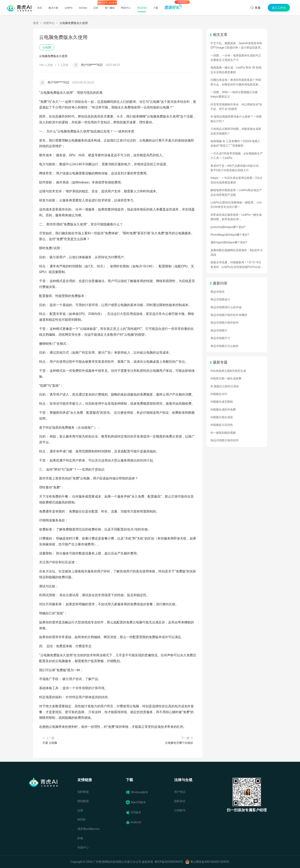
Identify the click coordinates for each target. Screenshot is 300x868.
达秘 (80, 810)
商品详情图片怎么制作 (225, 346)
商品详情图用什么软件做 (226, 307)
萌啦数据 (83, 801)
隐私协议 (180, 801)
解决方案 (53, 8)
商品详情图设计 (220, 299)
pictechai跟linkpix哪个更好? (228, 227)
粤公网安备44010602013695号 (210, 862)
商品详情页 (218, 292)
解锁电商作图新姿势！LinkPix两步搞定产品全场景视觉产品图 (236, 192)
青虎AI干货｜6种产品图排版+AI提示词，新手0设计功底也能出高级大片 (236, 168)
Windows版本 (137, 792)
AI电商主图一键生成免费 (226, 378)
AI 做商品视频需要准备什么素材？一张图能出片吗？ (236, 119)
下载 (156, 8)
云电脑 (47, 47)
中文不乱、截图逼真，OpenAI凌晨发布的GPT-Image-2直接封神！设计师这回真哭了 (236, 46)
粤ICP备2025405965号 (169, 862)
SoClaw (83, 8)
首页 (40, 8)
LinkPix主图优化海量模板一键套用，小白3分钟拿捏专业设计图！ (236, 205)
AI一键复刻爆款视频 (223, 433)
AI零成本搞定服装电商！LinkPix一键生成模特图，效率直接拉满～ (236, 217)
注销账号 (180, 810)
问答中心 (49, 23)
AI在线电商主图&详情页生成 (228, 371)
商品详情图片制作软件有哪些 (229, 315)
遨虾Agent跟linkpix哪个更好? (229, 242)
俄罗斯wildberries (89, 829)
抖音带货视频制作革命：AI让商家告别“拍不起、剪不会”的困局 (236, 107)
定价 (96, 8)
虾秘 (80, 838)
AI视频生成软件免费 (223, 410)
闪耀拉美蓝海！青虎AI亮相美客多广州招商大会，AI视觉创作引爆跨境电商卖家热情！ (236, 82)
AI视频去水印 (219, 394)
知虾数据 (83, 792)
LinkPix (69, 8)
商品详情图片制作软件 (225, 323)
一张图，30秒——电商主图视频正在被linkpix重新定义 (234, 94)
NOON (81, 820)
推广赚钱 (110, 8)
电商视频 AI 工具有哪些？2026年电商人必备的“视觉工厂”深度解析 (235, 143)
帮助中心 (126, 8)
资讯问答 (142, 8)
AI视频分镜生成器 (222, 417)
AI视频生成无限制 (222, 402)
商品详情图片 (219, 330)
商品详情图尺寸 (220, 338)
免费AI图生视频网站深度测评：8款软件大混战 (237, 252)
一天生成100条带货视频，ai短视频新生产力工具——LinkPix (237, 156)
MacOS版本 (136, 802)
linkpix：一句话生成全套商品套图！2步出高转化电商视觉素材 (236, 180)
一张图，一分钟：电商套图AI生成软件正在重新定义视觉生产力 (236, 58)
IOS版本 (133, 812)
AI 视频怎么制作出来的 (225, 386)
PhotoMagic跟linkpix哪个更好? (230, 235)
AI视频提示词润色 (222, 425)
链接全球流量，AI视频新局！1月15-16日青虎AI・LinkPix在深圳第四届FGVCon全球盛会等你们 (236, 265)
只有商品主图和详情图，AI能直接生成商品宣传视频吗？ (236, 131)
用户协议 (180, 792)
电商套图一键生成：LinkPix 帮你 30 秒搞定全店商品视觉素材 (236, 70)
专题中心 (83, 847)
